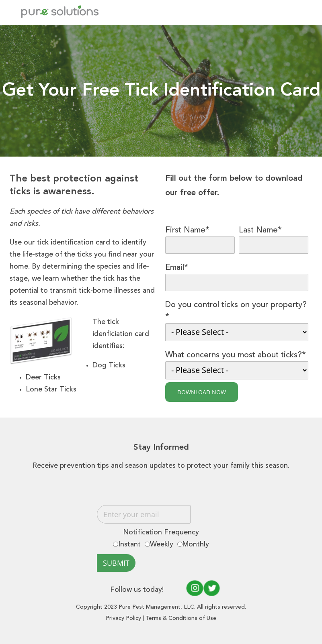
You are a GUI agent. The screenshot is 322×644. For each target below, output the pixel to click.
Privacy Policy (123, 618)
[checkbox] (161, 545)
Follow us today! (147, 588)
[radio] (127, 545)
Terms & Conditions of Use (181, 618)
